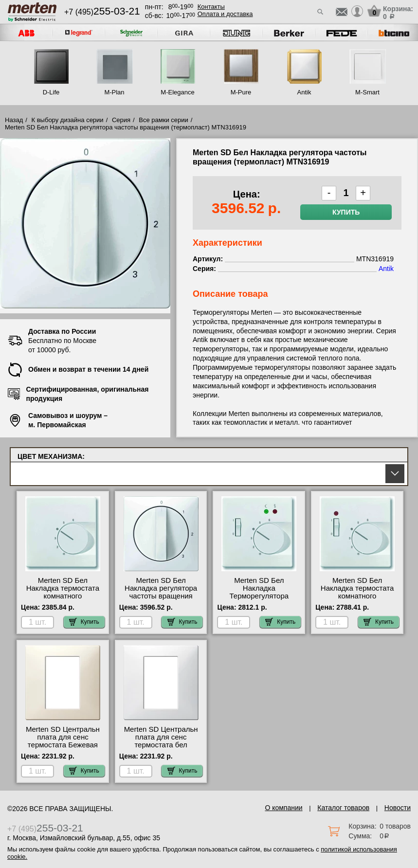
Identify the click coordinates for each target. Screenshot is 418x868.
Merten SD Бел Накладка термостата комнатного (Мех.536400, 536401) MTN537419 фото (63, 596)
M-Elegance (177, 92)
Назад (14, 120)
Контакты (211, 7)
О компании (283, 808)
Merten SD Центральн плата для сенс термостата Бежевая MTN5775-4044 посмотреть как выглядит (63, 749)
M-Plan (114, 92)
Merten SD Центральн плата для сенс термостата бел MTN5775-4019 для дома (161, 745)
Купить (346, 212)
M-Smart (367, 92)
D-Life (51, 92)
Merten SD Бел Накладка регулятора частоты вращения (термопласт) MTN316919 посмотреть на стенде (161, 600)
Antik (304, 92)
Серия (121, 120)
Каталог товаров (343, 808)
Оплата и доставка (225, 14)
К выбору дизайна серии (68, 120)
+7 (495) (102, 12)
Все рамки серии (163, 120)
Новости (398, 808)
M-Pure (241, 92)
